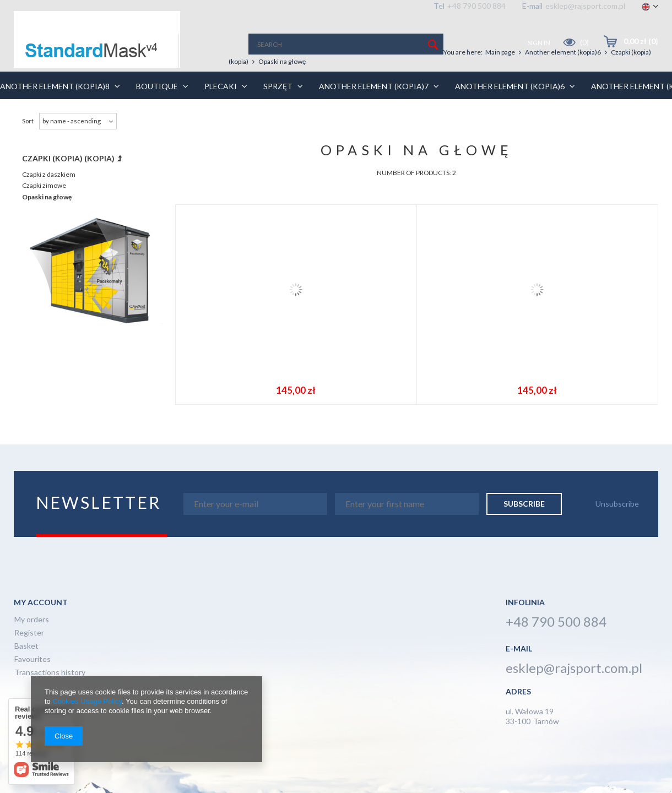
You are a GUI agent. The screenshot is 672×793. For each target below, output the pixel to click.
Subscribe (524, 504)
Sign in (540, 43)
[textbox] (346, 44)
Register (29, 633)
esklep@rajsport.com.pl (585, 6)
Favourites (32, 659)
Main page (500, 52)
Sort (28, 121)
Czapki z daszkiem (49, 174)
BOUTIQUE (171, 86)
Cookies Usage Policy (87, 701)
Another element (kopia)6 (563, 52)
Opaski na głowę (47, 197)
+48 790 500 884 (476, 6)
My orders (32, 620)
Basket (26, 646)
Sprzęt (292, 86)
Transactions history (50, 673)
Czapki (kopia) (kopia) (68, 158)
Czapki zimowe (44, 185)
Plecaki (234, 86)
